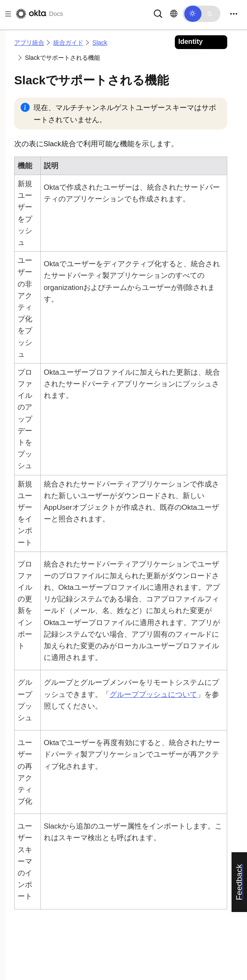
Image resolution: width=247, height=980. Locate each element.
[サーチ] (158, 13)
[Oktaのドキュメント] (39, 14)
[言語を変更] (174, 14)
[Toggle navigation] (234, 14)
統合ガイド (68, 43)
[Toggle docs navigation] (6, 14)
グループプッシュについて (153, 695)
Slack (100, 43)
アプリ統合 (29, 43)
